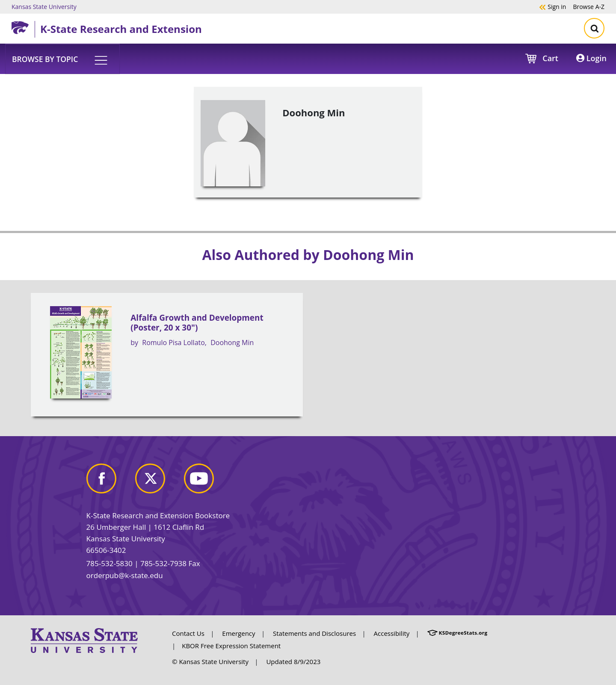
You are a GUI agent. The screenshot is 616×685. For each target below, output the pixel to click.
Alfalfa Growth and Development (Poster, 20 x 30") (197, 323)
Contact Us (188, 633)
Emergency (238, 633)
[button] (62, 59)
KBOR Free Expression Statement (231, 646)
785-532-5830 (110, 563)
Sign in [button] (552, 6)
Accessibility (392, 633)
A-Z (589, 6)
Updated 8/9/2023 (293, 661)
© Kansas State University (210, 661)
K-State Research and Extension (121, 29)
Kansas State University (44, 6)
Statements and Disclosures (314, 633)
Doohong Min (232, 342)
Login (591, 58)
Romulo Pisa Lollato (173, 342)
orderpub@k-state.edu (125, 575)
